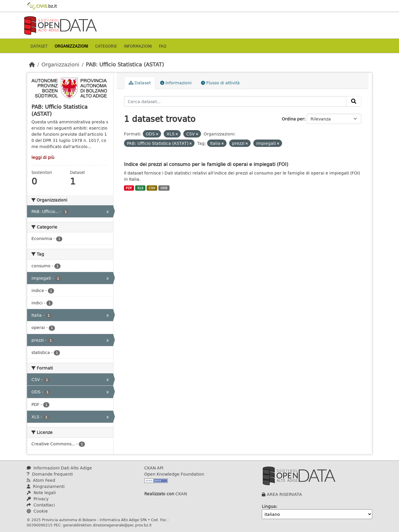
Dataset (39, 46)
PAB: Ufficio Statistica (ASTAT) (125, 64)
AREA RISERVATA (284, 494)
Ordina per (293, 119)
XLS (140, 188)
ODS (164, 188)
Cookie (37, 511)
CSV (152, 188)
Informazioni (138, 46)
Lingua (269, 506)
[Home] (32, 64)
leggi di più (43, 157)
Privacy (38, 499)
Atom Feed (41, 480)
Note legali (41, 492)
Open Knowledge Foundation (174, 474)
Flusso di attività (220, 83)
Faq (163, 46)
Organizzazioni (71, 46)
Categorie (106, 46)
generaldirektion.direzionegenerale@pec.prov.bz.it (107, 525)
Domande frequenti (50, 474)
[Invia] (354, 101)
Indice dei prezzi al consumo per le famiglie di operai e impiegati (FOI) (206, 164)
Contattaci (41, 505)
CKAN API (154, 468)
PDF (129, 188)
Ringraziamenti (46, 486)
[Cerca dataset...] (235, 101)
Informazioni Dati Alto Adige (59, 468)
